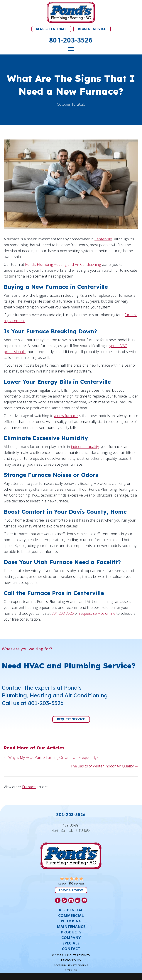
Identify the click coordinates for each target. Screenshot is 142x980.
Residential (71, 910)
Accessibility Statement (71, 965)
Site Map (71, 970)
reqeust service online (97, 613)
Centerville (103, 239)
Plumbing (71, 921)
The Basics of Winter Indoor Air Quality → (104, 766)
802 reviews (77, 883)
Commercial (71, 916)
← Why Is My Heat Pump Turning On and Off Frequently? (51, 757)
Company (71, 938)
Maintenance (71, 927)
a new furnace (66, 416)
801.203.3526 (63, 613)
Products (71, 932)
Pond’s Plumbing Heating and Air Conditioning (63, 264)
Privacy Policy (71, 960)
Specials (71, 943)
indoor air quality (85, 447)
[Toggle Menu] (71, 49)
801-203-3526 (71, 40)
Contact (71, 949)
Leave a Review (71, 890)
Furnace (29, 787)
